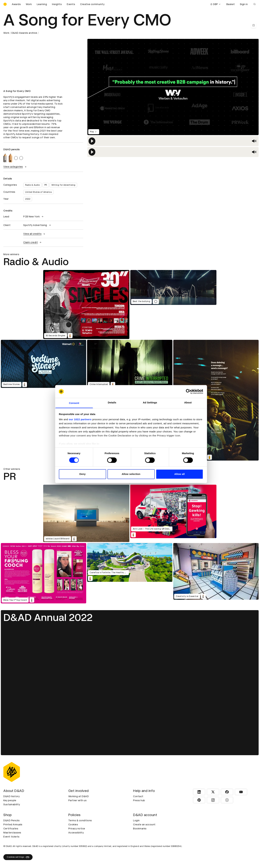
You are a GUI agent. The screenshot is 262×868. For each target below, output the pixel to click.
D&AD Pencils (11, 820)
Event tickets (11, 837)
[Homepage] (5, 4)
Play (94, 132)
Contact (138, 796)
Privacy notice (77, 829)
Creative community (92, 4)
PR (46, 185)
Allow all (180, 474)
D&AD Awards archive (24, 33)
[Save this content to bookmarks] (254, 25)
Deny (82, 474)
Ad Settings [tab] (150, 403)
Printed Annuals (13, 824)
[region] (173, 141)
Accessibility (76, 833)
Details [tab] (112, 403)
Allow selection (131, 474)
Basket (231, 4)
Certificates (11, 829)
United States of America (38, 192)
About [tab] (188, 403)
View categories (15, 167)
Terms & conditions (80, 820)
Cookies (73, 824)
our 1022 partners (80, 419)
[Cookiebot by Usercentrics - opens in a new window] (188, 391)
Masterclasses (12, 833)
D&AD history (11, 796)
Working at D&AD (79, 796)
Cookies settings (18, 857)
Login (136, 820)
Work (29, 4)
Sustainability (12, 804)
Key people (10, 800)
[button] (92, 141)
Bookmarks (140, 829)
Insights (57, 4)
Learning (42, 4)
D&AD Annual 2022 (48, 617)
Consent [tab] (74, 403)
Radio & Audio (32, 185)
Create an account (144, 824)
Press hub (139, 800)
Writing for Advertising (63, 185)
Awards (16, 4)
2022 (28, 199)
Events (71, 4)
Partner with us (78, 800)
